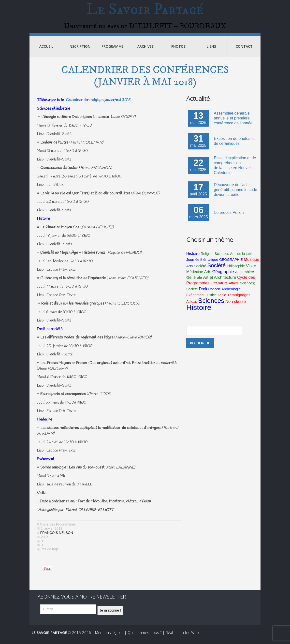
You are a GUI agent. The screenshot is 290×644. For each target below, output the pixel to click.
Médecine (195, 274)
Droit (203, 292)
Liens (211, 49)
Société (200, 269)
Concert (214, 292)
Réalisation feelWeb (182, 635)
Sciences (222, 256)
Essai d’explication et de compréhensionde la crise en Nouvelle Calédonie (235, 168)
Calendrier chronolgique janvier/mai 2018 (98, 103)
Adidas (192, 304)
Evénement (195, 298)
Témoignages (239, 298)
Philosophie (236, 269)
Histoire (193, 256)
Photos (178, 49)
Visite (251, 269)
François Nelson (57, 535)
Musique (252, 262)
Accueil (46, 49)
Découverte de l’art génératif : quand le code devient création (235, 192)
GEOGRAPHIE (231, 262)
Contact (244, 49)
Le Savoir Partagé (145, 11)
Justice (211, 298)
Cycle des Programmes (58, 527)
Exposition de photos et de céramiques (234, 144)
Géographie (223, 274)
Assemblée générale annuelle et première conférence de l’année (233, 121)
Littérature (219, 286)
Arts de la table (242, 256)
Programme (113, 49)
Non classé (236, 304)
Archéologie (231, 292)
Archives (145, 49)
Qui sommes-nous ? (145, 635)
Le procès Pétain (229, 215)
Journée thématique (202, 262)
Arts (189, 269)
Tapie (222, 298)
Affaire (234, 286)
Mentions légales (109, 635)
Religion (207, 256)
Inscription (80, 49)
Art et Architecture (219, 280)
